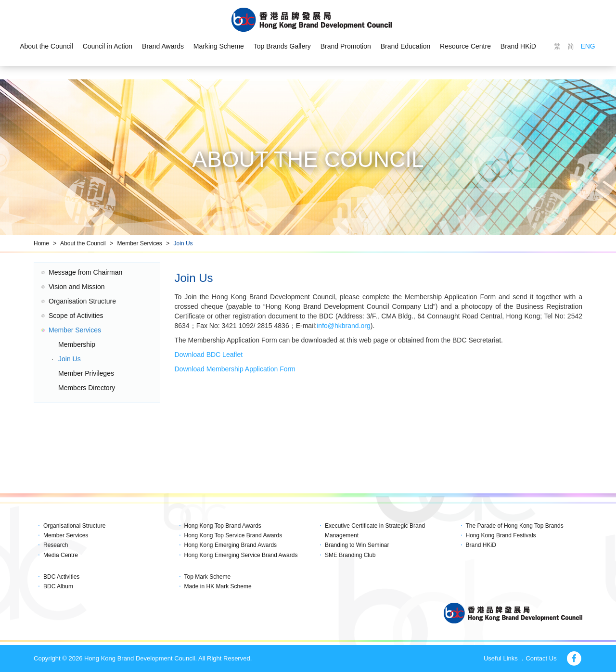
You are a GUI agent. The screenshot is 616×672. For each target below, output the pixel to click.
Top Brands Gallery (282, 46)
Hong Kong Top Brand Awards (223, 526)
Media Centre (61, 555)
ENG (588, 46)
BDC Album (58, 586)
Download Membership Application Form (235, 369)
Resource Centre (465, 46)
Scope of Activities (76, 316)
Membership (77, 344)
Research (56, 545)
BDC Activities (61, 577)
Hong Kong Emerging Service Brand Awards (241, 555)
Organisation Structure (82, 301)
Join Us (183, 243)
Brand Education (406, 46)
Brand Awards (163, 46)
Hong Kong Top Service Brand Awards (233, 535)
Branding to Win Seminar (357, 545)
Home (41, 243)
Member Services (139, 243)
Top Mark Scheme (208, 577)
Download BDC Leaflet (209, 355)
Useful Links (501, 658)
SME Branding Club (350, 555)
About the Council (46, 46)
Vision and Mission (77, 287)
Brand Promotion (346, 46)
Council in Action (108, 46)
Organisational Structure (74, 526)
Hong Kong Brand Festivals (501, 535)
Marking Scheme (219, 46)
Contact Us (541, 658)
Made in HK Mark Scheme (218, 586)
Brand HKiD (518, 46)
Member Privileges (86, 373)
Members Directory (87, 388)
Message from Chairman (85, 272)
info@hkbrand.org (344, 326)
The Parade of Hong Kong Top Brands (515, 526)
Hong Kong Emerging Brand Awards (231, 545)
